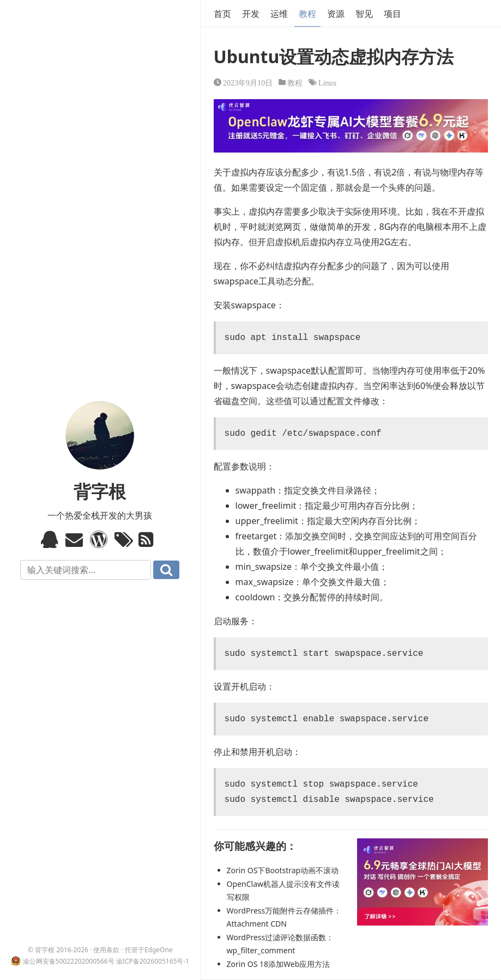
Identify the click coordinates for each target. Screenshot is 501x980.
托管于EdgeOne (149, 950)
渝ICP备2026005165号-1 (153, 961)
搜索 (166, 570)
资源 (336, 14)
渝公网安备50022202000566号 (69, 961)
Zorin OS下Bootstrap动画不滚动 (283, 870)
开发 (251, 14)
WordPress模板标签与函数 (100, 539)
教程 (307, 14)
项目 (393, 14)
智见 (364, 14)
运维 (279, 14)
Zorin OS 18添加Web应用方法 (279, 964)
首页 (222, 14)
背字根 (100, 491)
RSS (149, 539)
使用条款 (106, 950)
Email (76, 539)
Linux (327, 82)
